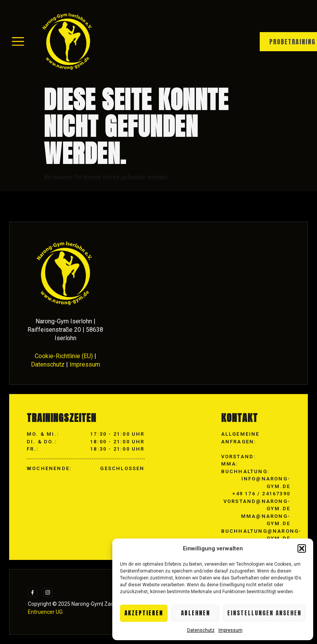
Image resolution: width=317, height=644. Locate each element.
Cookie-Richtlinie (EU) (64, 356)
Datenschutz (201, 630)
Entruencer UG (45, 612)
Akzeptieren (144, 613)
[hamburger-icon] (18, 42)
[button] (302, 548)
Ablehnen (196, 613)
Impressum (230, 630)
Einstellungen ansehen (264, 613)
